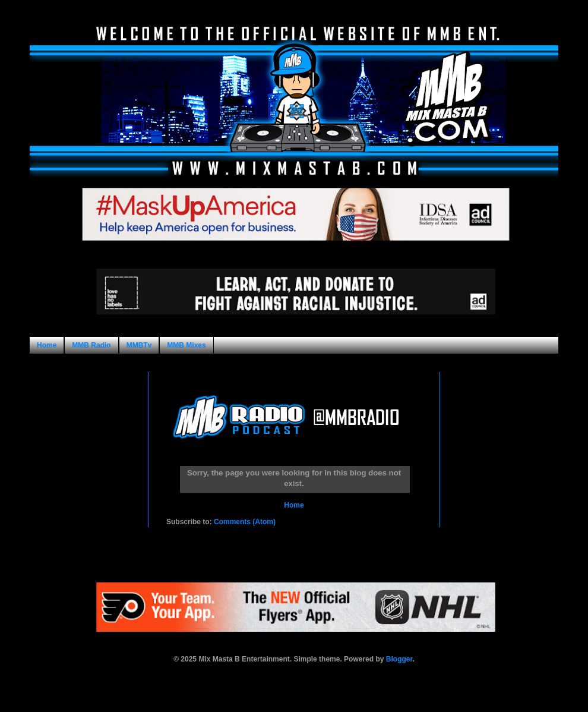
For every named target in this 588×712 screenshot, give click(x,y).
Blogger (399, 659)
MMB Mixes (186, 345)
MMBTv (139, 345)
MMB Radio (91, 345)
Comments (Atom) (245, 522)
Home (47, 345)
